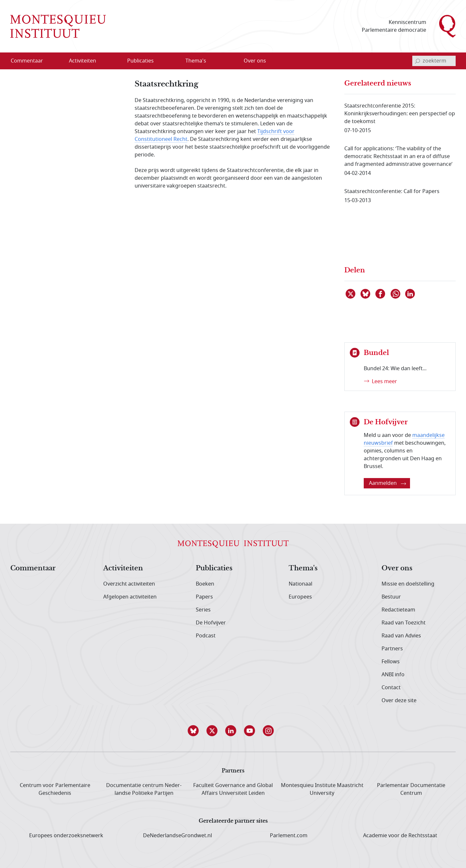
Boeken (205, 584)
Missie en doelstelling (408, 584)
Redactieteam (398, 610)
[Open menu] (103, 61)
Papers (204, 597)
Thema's (303, 568)
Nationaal (300, 584)
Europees (300, 597)
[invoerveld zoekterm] (434, 61)
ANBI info (393, 675)
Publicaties (214, 568)
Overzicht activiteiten (129, 584)
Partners (392, 649)
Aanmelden (388, 483)
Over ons (397, 568)
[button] (195, 731)
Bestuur (391, 597)
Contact (391, 688)
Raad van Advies (401, 636)
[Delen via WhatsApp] (396, 294)
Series (203, 610)
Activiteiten (123, 568)
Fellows (391, 662)
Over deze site (399, 701)
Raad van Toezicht (404, 623)
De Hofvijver (211, 623)
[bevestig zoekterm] (417, 61)
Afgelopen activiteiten (130, 597)
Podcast (206, 636)
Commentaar (33, 568)
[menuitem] (31, 61)
